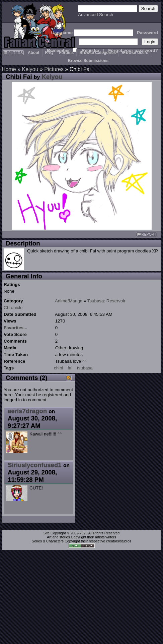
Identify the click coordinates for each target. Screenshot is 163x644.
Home (9, 69)
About (34, 53)
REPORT (147, 235)
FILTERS (13, 53)
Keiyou (30, 69)
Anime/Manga (69, 301)
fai (70, 368)
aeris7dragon (27, 411)
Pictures (54, 69)
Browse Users (135, 53)
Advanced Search (96, 15)
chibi (58, 368)
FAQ (49, 53)
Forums (66, 53)
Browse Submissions (88, 61)
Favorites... (15, 328)
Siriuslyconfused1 (35, 465)
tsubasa (85, 368)
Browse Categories (98, 53)
